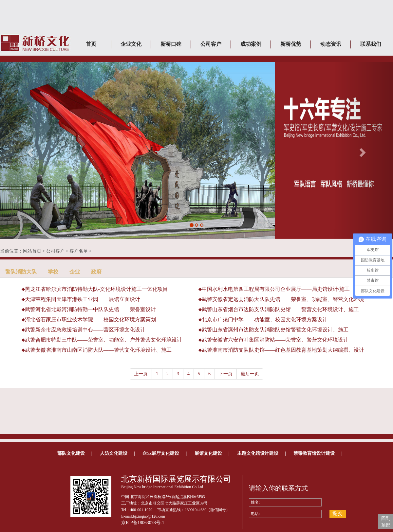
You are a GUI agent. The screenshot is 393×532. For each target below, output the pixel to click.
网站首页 (32, 251)
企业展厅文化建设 (161, 453)
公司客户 (211, 44)
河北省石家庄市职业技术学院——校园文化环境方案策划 (90, 319)
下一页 (226, 374)
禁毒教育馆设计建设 (314, 453)
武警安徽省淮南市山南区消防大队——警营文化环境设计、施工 (98, 350)
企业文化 (131, 44)
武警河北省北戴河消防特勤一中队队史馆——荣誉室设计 (90, 309)
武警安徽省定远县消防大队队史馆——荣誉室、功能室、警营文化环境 (283, 299)
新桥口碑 (171, 44)
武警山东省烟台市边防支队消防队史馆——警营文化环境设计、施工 (280, 309)
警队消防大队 (21, 272)
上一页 (141, 374)
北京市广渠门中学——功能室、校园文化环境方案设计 (265, 319)
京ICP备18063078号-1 (143, 523)
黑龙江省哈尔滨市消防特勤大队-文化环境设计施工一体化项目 (96, 289)
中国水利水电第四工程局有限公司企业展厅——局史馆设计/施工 (276, 289)
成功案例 (251, 44)
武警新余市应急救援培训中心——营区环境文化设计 (85, 330)
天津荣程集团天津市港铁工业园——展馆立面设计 (83, 299)
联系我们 (371, 44)
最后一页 (250, 374)
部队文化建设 (71, 453)
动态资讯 (331, 44)
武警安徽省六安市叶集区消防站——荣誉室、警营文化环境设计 (275, 340)
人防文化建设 (114, 453)
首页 (91, 44)
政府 (96, 272)
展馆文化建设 (208, 453)
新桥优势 (291, 44)
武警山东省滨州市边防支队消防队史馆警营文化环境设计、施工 (275, 330)
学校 (53, 272)
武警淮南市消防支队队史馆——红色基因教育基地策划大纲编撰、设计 (283, 350)
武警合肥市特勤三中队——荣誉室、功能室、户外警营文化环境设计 (103, 340)
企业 (75, 272)
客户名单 (79, 251)
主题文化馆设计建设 (258, 453)
